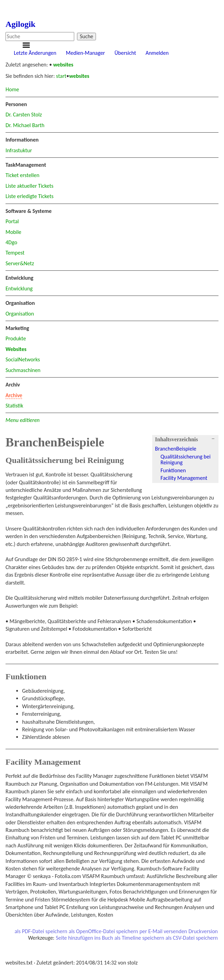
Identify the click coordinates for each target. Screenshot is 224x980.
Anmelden (157, 53)
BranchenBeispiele (176, 449)
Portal (12, 221)
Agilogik (21, 24)
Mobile (13, 232)
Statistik (14, 406)
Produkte (16, 338)
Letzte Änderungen (35, 53)
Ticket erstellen (22, 175)
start (61, 76)
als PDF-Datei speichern (41, 931)
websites (63, 65)
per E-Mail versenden (163, 931)
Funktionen (173, 470)
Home (12, 89)
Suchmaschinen (23, 370)
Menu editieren (23, 420)
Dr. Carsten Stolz (24, 115)
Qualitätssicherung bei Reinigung (186, 460)
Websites (16, 349)
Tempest (15, 253)
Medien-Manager (85, 53)
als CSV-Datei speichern (192, 938)
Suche (86, 36)
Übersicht (125, 53)
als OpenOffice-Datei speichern (103, 931)
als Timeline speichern (139, 938)
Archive (14, 395)
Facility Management (184, 478)
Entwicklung (19, 288)
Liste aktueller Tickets (30, 186)
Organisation (20, 314)
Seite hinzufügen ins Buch (85, 938)
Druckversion (203, 931)
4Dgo (11, 242)
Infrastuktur (19, 150)
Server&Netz (20, 263)
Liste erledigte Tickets (30, 196)
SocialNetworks (23, 359)
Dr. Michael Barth (25, 125)
